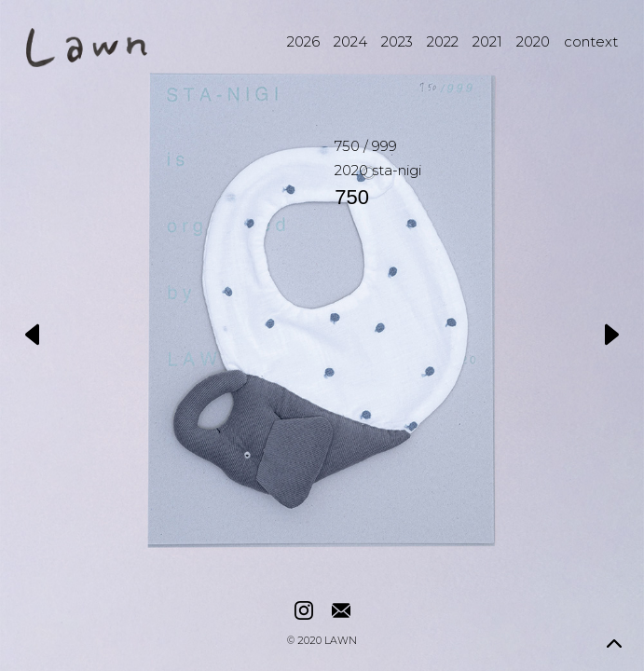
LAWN (341, 642)
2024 (350, 41)
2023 (397, 41)
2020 (533, 41)
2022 (443, 41)
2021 (487, 41)
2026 (303, 41)
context (591, 41)
